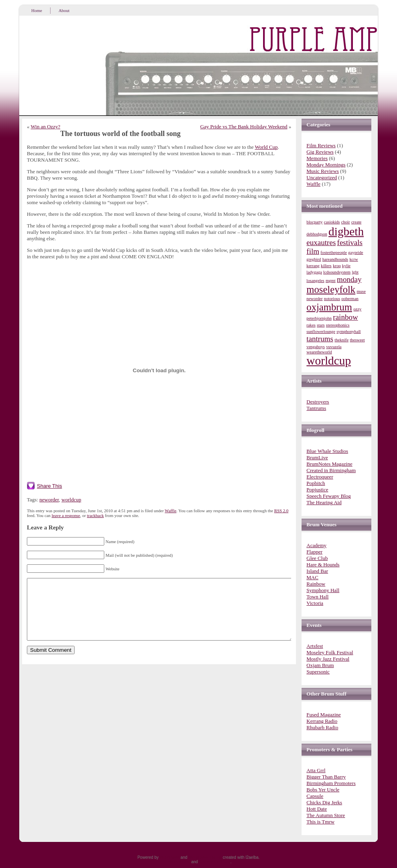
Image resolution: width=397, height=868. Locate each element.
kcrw (353, 259)
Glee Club (317, 558)
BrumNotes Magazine (329, 464)
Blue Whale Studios (327, 451)
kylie (346, 266)
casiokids (332, 222)
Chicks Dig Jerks (324, 802)
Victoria (315, 603)
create (356, 222)
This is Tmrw (320, 822)
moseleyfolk (331, 289)
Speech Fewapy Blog (328, 496)
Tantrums (316, 408)
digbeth (346, 231)
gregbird (314, 259)
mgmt (331, 281)
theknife (341, 340)
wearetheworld (319, 352)
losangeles (315, 281)
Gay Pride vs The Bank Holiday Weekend (244, 127)
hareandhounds (335, 259)
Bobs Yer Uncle (323, 790)
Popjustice (317, 490)
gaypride (355, 252)
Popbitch (316, 483)
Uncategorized (322, 177)
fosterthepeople (334, 252)
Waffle (171, 511)
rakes (311, 325)
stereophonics (338, 325)
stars (321, 325)
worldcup (71, 500)
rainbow (345, 317)
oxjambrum (329, 307)
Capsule (315, 796)
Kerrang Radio (322, 721)
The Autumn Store (326, 815)
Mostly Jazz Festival (328, 659)
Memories (317, 158)
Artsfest (315, 646)
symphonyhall (348, 332)
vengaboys (316, 347)
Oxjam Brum (320, 665)
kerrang (313, 266)
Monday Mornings (326, 165)
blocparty (314, 222)
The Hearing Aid (324, 502)
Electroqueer (320, 477)
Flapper (314, 552)
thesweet (357, 340)
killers (326, 266)
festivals (350, 242)
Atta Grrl (316, 770)
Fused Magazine (324, 715)
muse (361, 291)
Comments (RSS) (215, 862)
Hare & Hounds (323, 565)
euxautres (321, 242)
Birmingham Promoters (331, 783)
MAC (312, 577)
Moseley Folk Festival (330, 652)
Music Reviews (323, 171)
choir (346, 222)
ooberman (350, 299)
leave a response (66, 515)
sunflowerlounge (321, 332)
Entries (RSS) (178, 862)
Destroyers (318, 402)
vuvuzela (334, 347)
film (313, 251)
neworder (49, 500)
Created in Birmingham (331, 470)
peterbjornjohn (319, 318)
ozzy (357, 309)
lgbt (355, 272)
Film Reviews (321, 145)
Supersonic (318, 672)
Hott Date (317, 809)
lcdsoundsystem (337, 272)
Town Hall (317, 597)
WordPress (169, 857)
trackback (95, 515)
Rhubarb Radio (322, 727)
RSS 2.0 (282, 511)
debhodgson (317, 234)
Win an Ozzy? (46, 127)
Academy (316, 545)
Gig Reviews (320, 152)
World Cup (266, 147)
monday (349, 279)
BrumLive (317, 457)
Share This (50, 486)
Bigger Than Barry (326, 777)
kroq (337, 266)
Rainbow (316, 584)
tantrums (320, 339)
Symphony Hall (323, 590)
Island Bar (317, 571)
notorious (332, 299)
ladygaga (314, 272)
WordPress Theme (205, 857)
